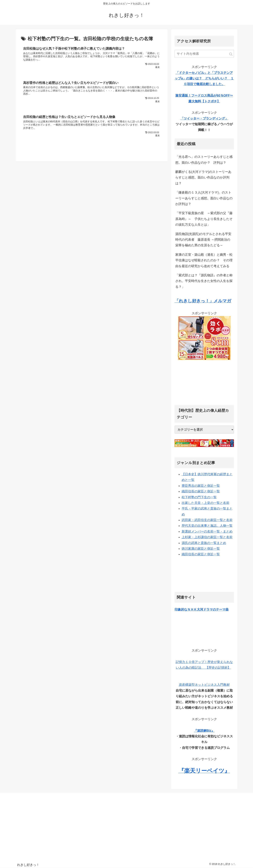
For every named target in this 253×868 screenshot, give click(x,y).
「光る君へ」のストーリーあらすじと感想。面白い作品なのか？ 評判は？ (204, 160)
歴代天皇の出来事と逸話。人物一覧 (207, 526)
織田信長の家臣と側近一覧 (201, 491)
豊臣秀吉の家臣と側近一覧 (201, 486)
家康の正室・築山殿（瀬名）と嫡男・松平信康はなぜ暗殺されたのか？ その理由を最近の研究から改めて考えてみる (204, 260)
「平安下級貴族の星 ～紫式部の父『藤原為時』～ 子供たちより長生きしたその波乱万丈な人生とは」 (204, 219)
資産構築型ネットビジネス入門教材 (204, 685)
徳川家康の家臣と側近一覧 (201, 549)
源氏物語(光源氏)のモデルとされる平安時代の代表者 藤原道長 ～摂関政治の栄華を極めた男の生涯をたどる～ (203, 240)
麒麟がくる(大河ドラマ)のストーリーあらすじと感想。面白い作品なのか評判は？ (203, 178)
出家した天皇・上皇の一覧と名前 (206, 503)
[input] (204, 54)
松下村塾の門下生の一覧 (199, 497)
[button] (231, 54)
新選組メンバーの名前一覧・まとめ (207, 531)
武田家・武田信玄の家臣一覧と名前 (207, 520)
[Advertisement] (204, 381)
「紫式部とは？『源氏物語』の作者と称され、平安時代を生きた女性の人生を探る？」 (204, 281)
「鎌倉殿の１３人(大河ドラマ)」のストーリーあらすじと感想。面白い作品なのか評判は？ (204, 198)
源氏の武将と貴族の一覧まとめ (204, 543)
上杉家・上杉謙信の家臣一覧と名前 (207, 537)
